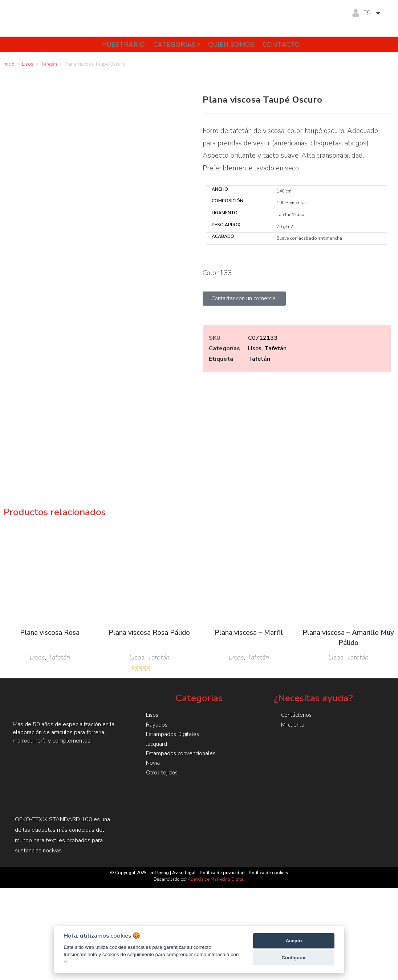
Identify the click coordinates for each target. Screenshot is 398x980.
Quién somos (231, 45)
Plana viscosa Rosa (50, 535)
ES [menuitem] (367, 13)
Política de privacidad (222, 775)
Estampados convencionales (182, 655)
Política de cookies (268, 775)
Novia (153, 665)
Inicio (9, 64)
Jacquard (157, 646)
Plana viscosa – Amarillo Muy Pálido (348, 540)
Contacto (283, 45)
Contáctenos (297, 617)
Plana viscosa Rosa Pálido (149, 535)
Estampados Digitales (174, 636)
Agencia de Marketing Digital (216, 781)
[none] (375, 13)
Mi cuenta (293, 627)
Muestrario (118, 45)
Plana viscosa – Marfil (249, 535)
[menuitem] (375, 13)
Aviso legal (184, 775)
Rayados (157, 627)
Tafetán (49, 64)
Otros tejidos (163, 674)
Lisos (28, 64)
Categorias (174, 45)
